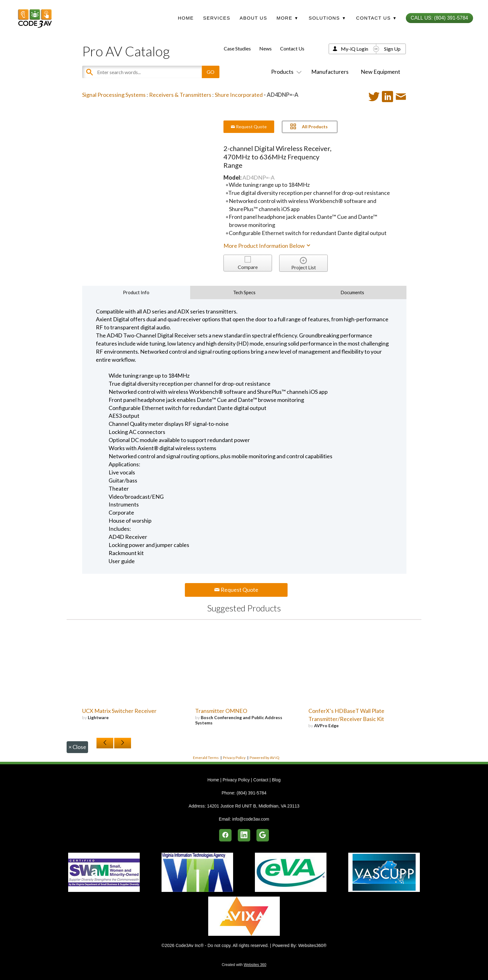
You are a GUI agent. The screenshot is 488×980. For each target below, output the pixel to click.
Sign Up (392, 49)
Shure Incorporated (239, 95)
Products (285, 72)
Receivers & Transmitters (180, 95)
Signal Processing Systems (114, 95)
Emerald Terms (206, 758)
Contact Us (292, 48)
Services (217, 18)
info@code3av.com (251, 819)
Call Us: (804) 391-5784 (439, 18)
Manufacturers (330, 72)
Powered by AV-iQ (265, 758)
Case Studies (237, 48)
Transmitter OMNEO (221, 711)
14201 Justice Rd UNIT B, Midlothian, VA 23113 (253, 806)
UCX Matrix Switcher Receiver (119, 711)
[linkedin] (244, 835)
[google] (263, 835)
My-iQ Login (354, 49)
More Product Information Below (267, 246)
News (265, 48)
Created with (244, 965)
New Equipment (380, 72)
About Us (253, 18)
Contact (261, 780)
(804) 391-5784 (251, 793)
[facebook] (225, 835)
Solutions (327, 18)
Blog (276, 780)
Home (186, 18)
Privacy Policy (234, 758)
